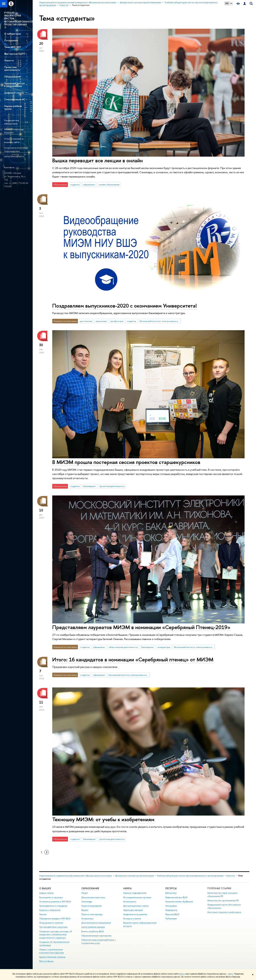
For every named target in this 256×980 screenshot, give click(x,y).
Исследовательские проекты (137, 897)
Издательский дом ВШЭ (176, 897)
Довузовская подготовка (93, 897)
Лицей (84, 893)
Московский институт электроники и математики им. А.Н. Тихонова (160, 321)
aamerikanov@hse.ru (14, 156)
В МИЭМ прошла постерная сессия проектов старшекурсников (126, 462)
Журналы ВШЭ (172, 914)
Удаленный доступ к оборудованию (15, 85)
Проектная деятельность (12, 68)
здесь (182, 974)
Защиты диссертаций (133, 910)
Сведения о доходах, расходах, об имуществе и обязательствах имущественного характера (56, 935)
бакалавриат (89, 486)
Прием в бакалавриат (92, 906)
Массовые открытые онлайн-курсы (224, 912)
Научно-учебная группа (13, 107)
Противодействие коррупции (53, 927)
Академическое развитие (135, 914)
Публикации (171, 918)
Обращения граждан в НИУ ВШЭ (55, 918)
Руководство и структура (51, 897)
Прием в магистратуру (92, 914)
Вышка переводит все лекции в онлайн (97, 160)
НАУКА (127, 888)
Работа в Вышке (46, 961)
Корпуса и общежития (50, 910)
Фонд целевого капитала (51, 923)
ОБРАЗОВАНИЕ (90, 888)
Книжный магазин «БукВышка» (179, 902)
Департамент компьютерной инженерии (135, 876)
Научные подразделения (135, 893)
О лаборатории (13, 34)
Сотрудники (11, 40)
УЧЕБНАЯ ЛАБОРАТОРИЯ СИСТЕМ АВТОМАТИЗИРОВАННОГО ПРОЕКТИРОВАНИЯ (18, 19)
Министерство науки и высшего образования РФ (223, 895)
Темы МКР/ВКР (13, 47)
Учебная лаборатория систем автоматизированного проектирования (190, 876)
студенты (75, 184)
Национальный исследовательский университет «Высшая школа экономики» (76, 876)
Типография (171, 906)
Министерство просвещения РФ (223, 900)
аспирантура (164, 647)
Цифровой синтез (14, 93)
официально (89, 184)
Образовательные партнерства (96, 936)
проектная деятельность (112, 486)
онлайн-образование (109, 184)
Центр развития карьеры (93, 927)
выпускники (101, 321)
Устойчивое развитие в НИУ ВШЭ (55, 902)
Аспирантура (87, 918)
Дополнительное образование (96, 923)
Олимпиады (87, 902)
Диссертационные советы (136, 906)
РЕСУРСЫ (171, 888)
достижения (86, 321)
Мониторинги (130, 902)
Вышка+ (85, 910)
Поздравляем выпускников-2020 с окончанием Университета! (125, 306)
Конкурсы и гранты (132, 918)
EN (231, 3)
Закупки (43, 914)
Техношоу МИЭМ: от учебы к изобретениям (103, 819)
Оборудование (12, 77)
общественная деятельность (123, 647)
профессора (117, 321)
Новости (9, 60)
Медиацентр (171, 910)
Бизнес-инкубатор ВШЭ (93, 931)
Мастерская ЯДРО (15, 54)
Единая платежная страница (52, 957)
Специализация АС (15, 99)
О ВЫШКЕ (45, 888)
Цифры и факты (46, 893)
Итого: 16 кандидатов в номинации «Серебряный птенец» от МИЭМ (133, 659)
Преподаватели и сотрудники (53, 906)
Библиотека (171, 893)
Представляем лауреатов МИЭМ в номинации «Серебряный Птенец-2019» (141, 627)
